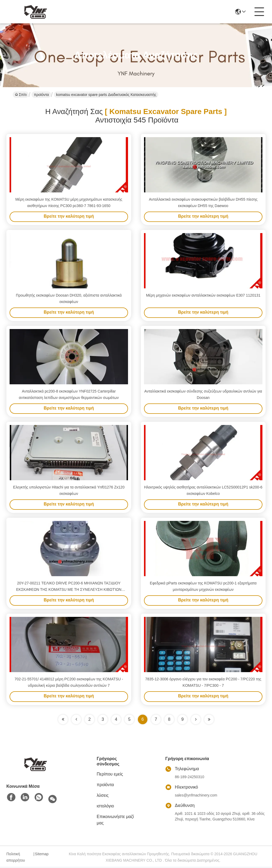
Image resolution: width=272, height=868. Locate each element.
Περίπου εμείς (110, 775)
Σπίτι (21, 95)
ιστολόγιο (105, 807)
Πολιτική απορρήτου (16, 858)
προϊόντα (41, 95)
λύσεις (103, 797)
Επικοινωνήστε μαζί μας (115, 821)
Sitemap (42, 855)
